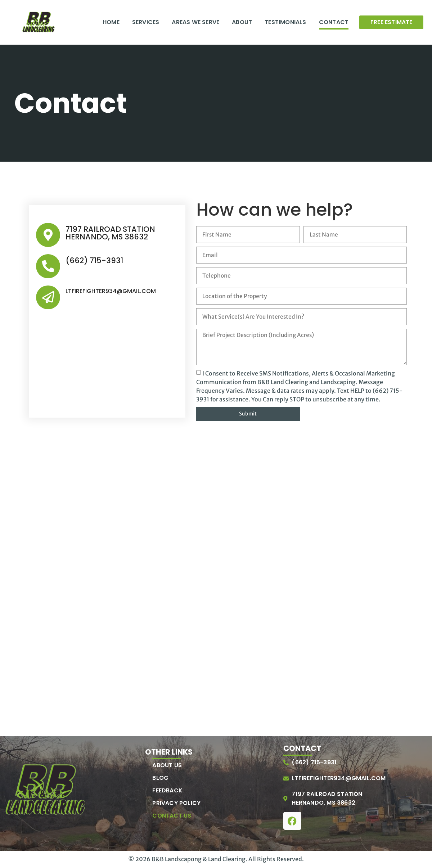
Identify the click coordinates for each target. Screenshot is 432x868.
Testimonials (285, 22)
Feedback (167, 792)
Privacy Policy (176, 804)
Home (111, 22)
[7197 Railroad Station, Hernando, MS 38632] (216, 538)
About (242, 22)
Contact (334, 22)
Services (146, 22)
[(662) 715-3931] (48, 265)
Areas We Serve (195, 22)
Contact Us (172, 817)
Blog (160, 779)
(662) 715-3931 (93, 260)
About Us (167, 766)
